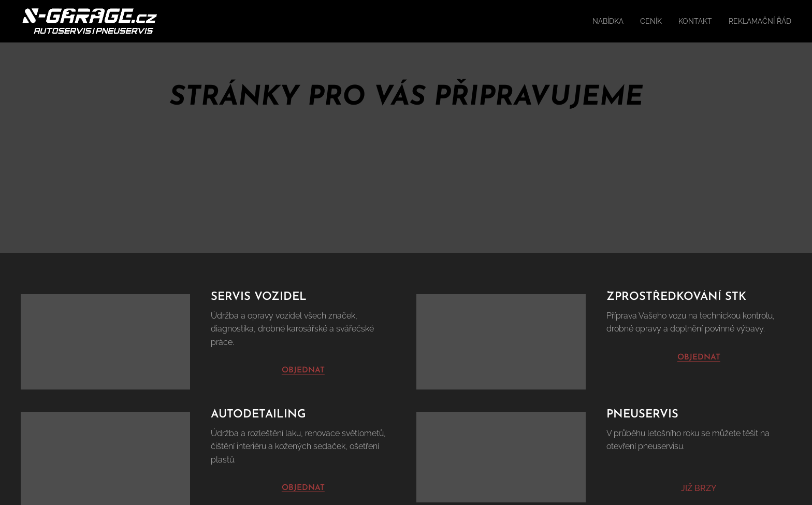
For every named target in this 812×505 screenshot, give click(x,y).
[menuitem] (593, 21)
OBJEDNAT (699, 357)
